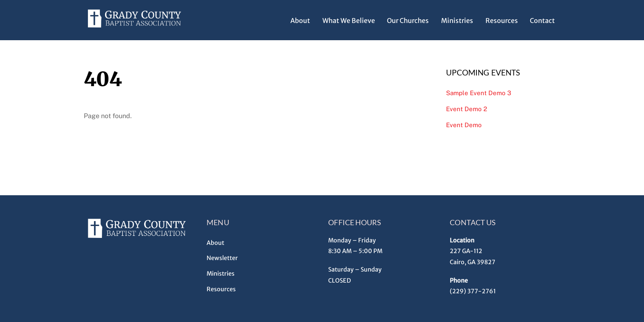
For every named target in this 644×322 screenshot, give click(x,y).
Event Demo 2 (467, 109)
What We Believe (349, 21)
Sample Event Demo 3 (479, 93)
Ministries (457, 21)
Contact (542, 21)
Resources (502, 21)
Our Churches (408, 21)
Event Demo (464, 125)
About (300, 21)
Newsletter (222, 258)
